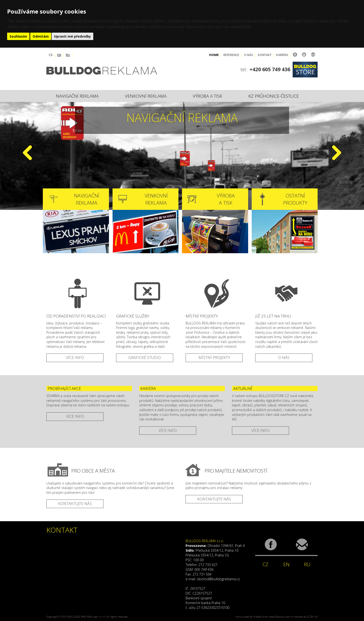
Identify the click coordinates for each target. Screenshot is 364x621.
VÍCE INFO (75, 358)
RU (307, 564)
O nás (249, 55)
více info (75, 416)
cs (51, 55)
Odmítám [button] (41, 36)
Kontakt (265, 55)
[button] (27, 177)
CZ (266, 564)
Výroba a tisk (207, 96)
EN (286, 564)
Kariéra (282, 55)
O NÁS (284, 358)
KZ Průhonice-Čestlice (274, 96)
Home (214, 55)
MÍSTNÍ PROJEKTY (214, 358)
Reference (231, 55)
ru (68, 55)
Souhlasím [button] (18, 36)
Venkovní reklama (146, 96)
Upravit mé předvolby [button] (72, 36)
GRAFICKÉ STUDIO (145, 358)
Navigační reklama (77, 96)
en (59, 55)
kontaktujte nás (75, 504)
